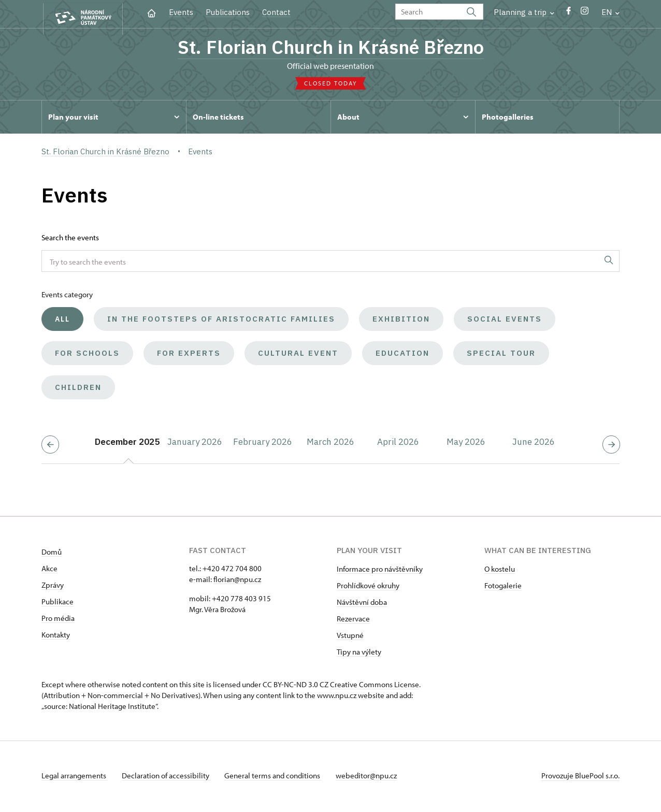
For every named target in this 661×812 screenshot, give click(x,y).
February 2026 (263, 444)
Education (403, 355)
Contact (276, 12)
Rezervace (353, 621)
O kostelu (500, 571)
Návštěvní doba (362, 604)
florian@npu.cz (237, 581)
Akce (49, 570)
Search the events (70, 240)
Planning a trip (524, 12)
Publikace (58, 604)
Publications (228, 12)
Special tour (501, 355)
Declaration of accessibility (169, 778)
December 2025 (127, 444)
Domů (52, 554)
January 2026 (195, 444)
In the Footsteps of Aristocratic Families (221, 321)
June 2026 (534, 444)
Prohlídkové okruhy (368, 588)
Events (181, 12)
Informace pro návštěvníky (380, 571)
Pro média (58, 620)
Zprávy (53, 587)
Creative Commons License (375, 686)
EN (610, 12)
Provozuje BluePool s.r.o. (580, 778)
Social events (505, 321)
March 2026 (330, 444)
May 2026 (466, 444)
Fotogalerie (503, 588)
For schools (87, 355)
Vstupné (350, 637)
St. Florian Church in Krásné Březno (330, 48)
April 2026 (398, 444)
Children (78, 389)
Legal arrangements (75, 778)
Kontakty (56, 637)
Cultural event (298, 355)
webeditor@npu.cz (375, 778)
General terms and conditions (279, 778)
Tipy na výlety (359, 654)
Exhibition (401, 321)
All (62, 321)
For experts (189, 355)
